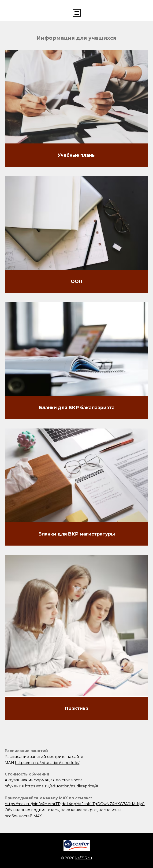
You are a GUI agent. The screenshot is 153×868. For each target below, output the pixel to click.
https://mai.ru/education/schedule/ (47, 763)
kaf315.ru (84, 858)
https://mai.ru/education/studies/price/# (61, 786)
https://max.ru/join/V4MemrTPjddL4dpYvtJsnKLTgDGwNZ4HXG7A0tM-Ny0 (75, 804)
